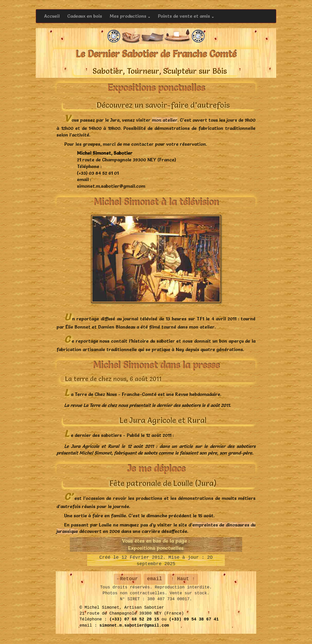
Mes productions (130, 16)
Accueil (52, 16)
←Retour (128, 579)
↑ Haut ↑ (183, 579)
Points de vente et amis (186, 16)
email (154, 579)
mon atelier (165, 120)
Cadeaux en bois (85, 16)
